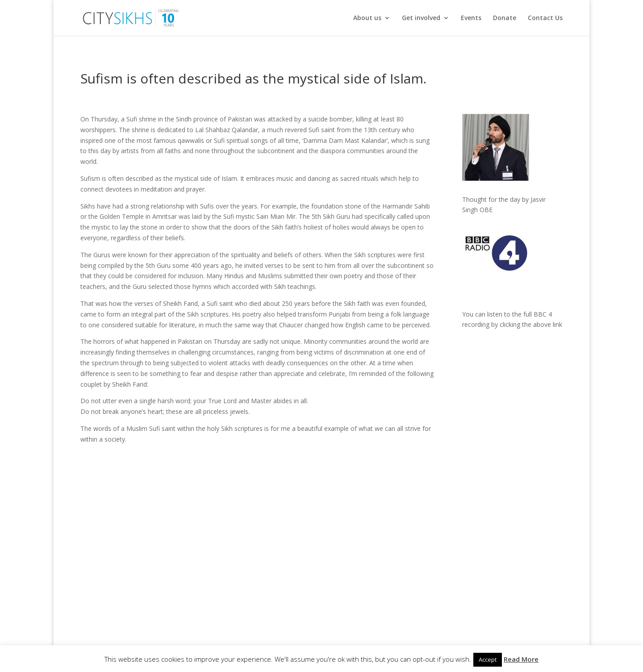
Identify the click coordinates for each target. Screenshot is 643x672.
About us (367, 18)
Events (471, 18)
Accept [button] (488, 659)
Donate (505, 18)
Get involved (421, 18)
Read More (521, 659)
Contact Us (545, 18)
